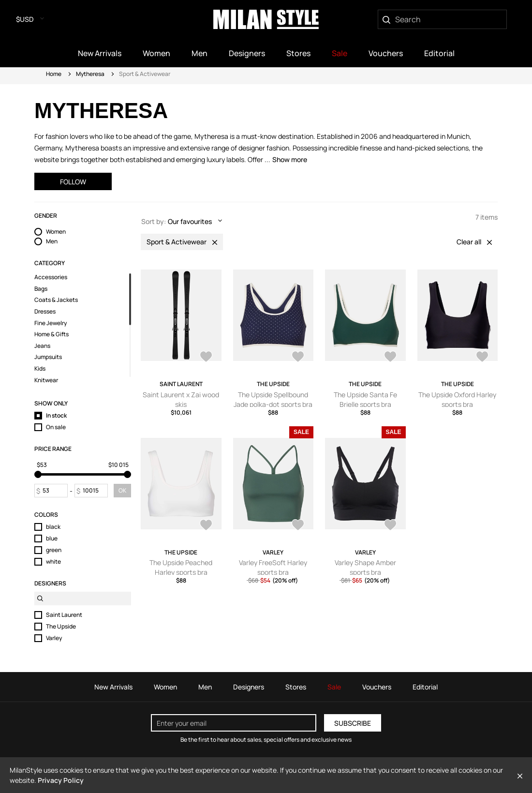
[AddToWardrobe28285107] (390, 358)
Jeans (42, 346)
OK (122, 490)
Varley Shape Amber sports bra (365, 567)
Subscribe (353, 723)
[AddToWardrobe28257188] (390, 526)
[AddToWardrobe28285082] (206, 526)
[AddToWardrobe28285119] (298, 358)
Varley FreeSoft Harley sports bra (273, 567)
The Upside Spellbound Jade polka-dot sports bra (273, 399)
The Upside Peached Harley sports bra (181, 567)
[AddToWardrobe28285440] (206, 358)
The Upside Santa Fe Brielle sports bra (365, 399)
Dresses (45, 312)
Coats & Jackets (56, 300)
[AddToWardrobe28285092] (482, 358)
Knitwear (46, 380)
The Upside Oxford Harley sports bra (457, 399)
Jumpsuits (48, 357)
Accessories (51, 277)
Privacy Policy (61, 780)
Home (54, 74)
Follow (73, 182)
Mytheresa (90, 74)
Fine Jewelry (51, 323)
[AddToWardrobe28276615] (298, 526)
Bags (41, 289)
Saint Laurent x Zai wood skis (181, 399)
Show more (290, 159)
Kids (40, 369)
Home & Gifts (52, 334)
